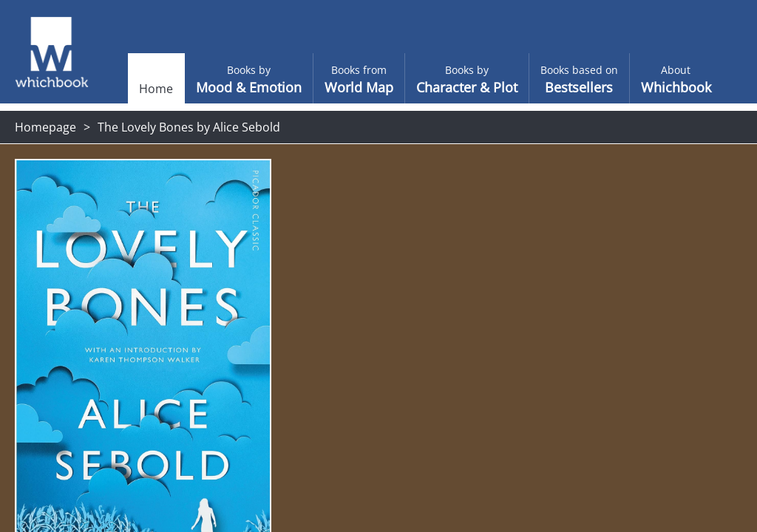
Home (130, 89)
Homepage (45, 127)
